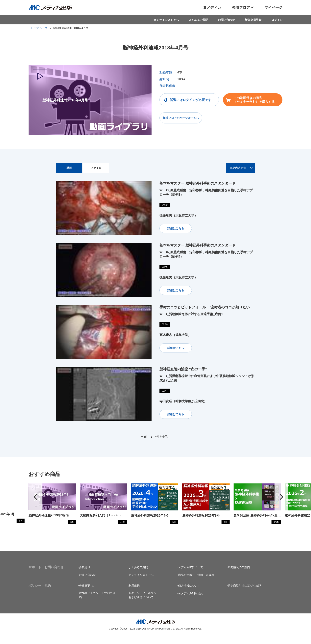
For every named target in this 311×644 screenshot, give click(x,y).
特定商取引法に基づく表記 (244, 593)
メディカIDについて (191, 575)
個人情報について (189, 593)
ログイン (277, 20)
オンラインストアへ (166, 20)
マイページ (274, 8)
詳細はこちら (176, 228)
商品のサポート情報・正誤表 (196, 583)
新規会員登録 (253, 20)
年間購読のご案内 (239, 575)
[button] (281, 501)
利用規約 (134, 593)
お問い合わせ (226, 20)
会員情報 (84, 575)
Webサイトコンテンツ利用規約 (97, 603)
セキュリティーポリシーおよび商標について (144, 603)
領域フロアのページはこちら (181, 118)
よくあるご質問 (198, 20)
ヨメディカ (212, 8)
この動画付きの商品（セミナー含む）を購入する (254, 100)
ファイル (96, 168)
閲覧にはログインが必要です (191, 100)
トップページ (39, 28)
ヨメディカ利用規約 (191, 601)
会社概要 (84, 593)
